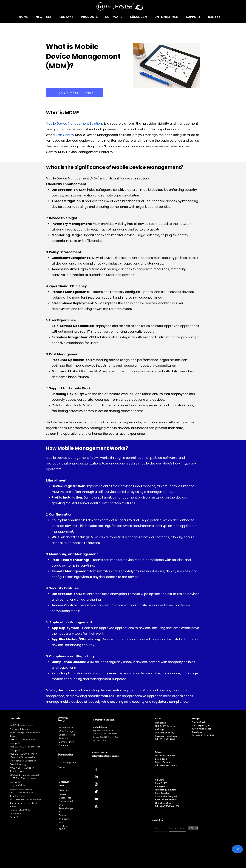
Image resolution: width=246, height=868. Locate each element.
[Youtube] (96, 799)
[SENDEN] (193, 828)
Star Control (65, 135)
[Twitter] (96, 792)
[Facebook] (96, 769)
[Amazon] (96, 806)
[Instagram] (96, 784)
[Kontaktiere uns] (237, 849)
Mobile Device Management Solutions (75, 124)
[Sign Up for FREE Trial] (75, 93)
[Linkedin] (96, 777)
